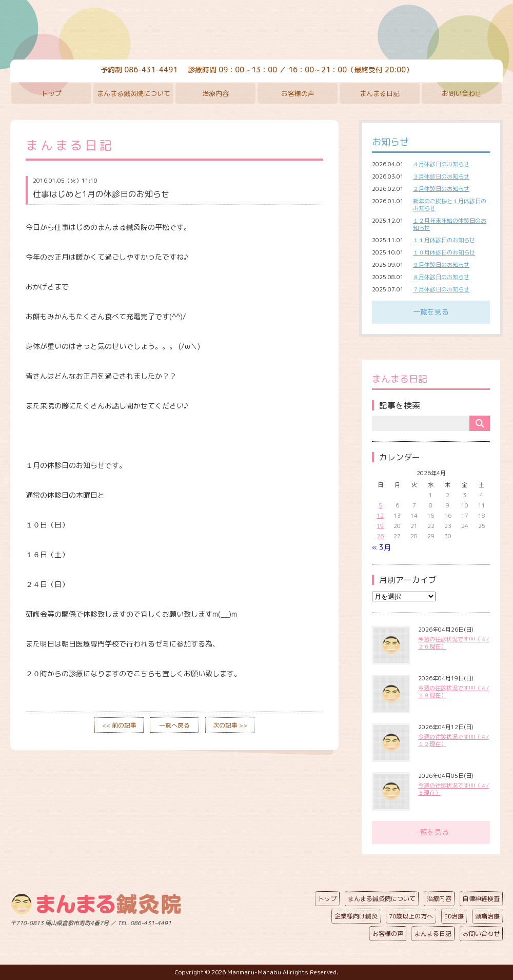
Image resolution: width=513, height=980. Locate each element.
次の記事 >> (230, 725)
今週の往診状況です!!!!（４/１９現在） (453, 692)
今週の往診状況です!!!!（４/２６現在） (453, 643)
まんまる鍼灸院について (134, 93)
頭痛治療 (487, 916)
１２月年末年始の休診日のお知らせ (450, 224)
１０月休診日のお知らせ (444, 252)
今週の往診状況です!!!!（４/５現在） (453, 789)
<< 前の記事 (119, 725)
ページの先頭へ (249, 921)
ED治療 (454, 916)
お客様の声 (298, 93)
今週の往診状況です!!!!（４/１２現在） (453, 740)
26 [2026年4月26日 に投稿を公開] (380, 536)
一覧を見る (431, 312)
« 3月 (381, 547)
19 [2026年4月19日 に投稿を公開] (380, 526)
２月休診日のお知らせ (441, 189)
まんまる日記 (380, 93)
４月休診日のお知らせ (441, 164)
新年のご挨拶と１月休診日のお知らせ (450, 205)
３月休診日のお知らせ (441, 177)
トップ (52, 93)
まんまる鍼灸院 (256, 31)
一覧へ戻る (174, 725)
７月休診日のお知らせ (441, 289)
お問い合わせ (462, 93)
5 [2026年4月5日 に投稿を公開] (380, 505)
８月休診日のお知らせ (441, 277)
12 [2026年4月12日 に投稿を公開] (380, 516)
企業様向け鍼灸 (356, 916)
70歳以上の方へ (411, 916)
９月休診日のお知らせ (441, 265)
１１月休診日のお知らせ (444, 240)
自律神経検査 (481, 899)
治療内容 (215, 93)
